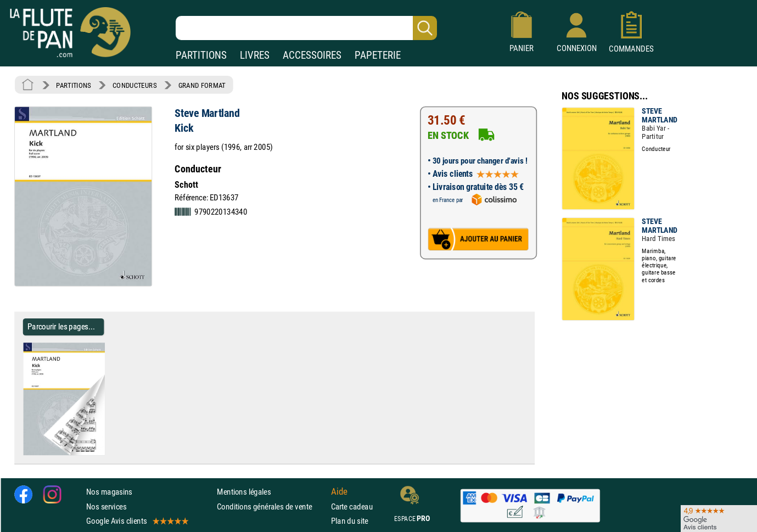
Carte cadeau (352, 506)
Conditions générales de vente (271, 506)
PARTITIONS (201, 55)
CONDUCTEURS (134, 85)
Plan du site (350, 521)
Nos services (106, 506)
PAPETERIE (378, 55)
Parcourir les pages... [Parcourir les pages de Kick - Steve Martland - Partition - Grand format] (61, 326)
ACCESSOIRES (312, 55)
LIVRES (255, 55)
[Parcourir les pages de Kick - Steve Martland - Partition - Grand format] (109, 453)
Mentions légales (244, 492)
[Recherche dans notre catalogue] (306, 28)
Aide (339, 492)
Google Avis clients (137, 521)
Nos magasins (109, 492)
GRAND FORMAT (202, 85)
